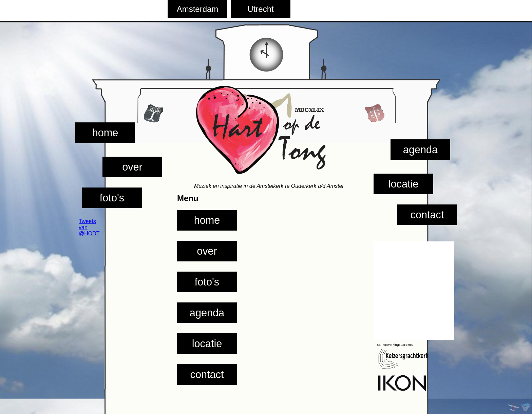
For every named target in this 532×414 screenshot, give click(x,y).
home (105, 133)
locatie (404, 184)
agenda (420, 150)
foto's (112, 198)
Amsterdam (198, 9)
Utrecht (260, 9)
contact (427, 215)
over (132, 167)
